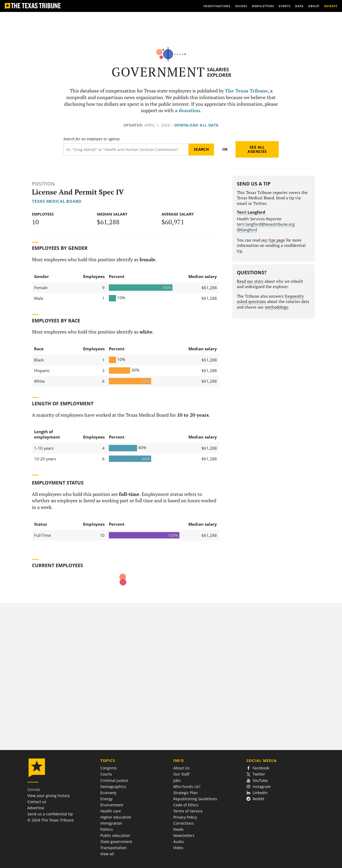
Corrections (184, 823)
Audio (178, 842)
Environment (112, 805)
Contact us (37, 802)
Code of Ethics (186, 805)
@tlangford (247, 230)
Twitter (256, 774)
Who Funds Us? (187, 787)
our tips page (273, 240)
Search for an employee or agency (91, 139)
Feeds (178, 829)
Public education (115, 835)
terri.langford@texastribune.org (266, 224)
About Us (181, 768)
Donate (34, 789)
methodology (277, 307)
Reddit (256, 799)
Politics (107, 829)
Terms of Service (188, 811)
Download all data (197, 125)
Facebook (258, 768)
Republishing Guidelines (195, 799)
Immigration (111, 823)
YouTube (257, 780)
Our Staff (181, 774)
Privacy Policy (185, 817)
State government (116, 842)
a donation (188, 110)
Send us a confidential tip (50, 814)
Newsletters (184, 835)
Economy (108, 793)
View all (107, 854)
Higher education (116, 817)
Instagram (259, 787)
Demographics (113, 787)
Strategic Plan (186, 793)
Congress (109, 768)
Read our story (250, 281)
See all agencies (257, 149)
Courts (106, 774)
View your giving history (49, 796)
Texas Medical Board (57, 201)
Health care (111, 811)
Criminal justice (114, 780)
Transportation (114, 848)
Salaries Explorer (219, 72)
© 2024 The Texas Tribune (51, 820)
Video (178, 848)
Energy (106, 799)
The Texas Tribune (246, 91)
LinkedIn (257, 793)
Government (158, 72)
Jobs (177, 780)
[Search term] (126, 149)
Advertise (36, 808)
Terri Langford (251, 212)
